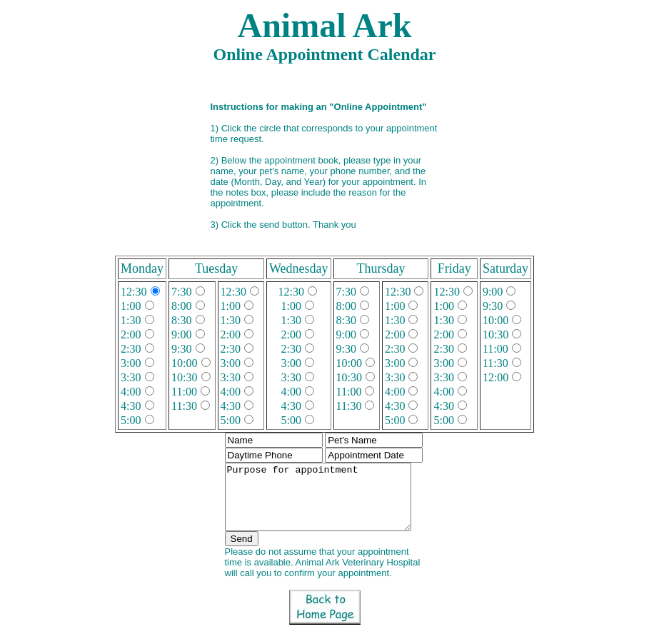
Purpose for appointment (324, 503)
